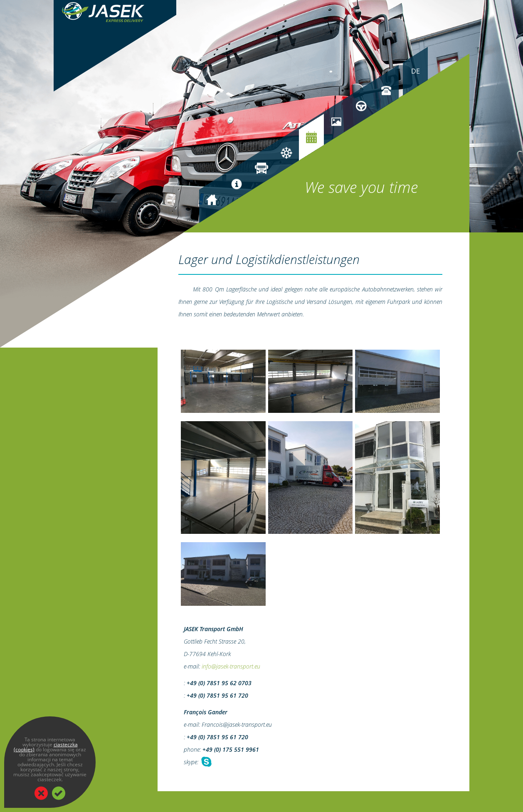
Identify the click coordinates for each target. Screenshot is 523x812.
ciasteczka (66, 744)
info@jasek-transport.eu (231, 666)
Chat (206, 762)
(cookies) (24, 749)
